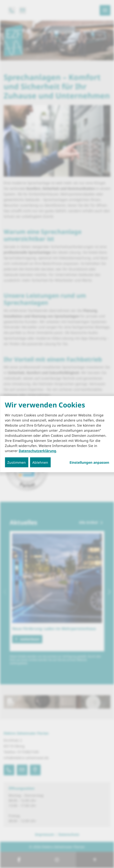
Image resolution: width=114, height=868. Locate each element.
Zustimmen (17, 462)
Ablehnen (40, 462)
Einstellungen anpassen (89, 463)
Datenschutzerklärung (37, 451)
